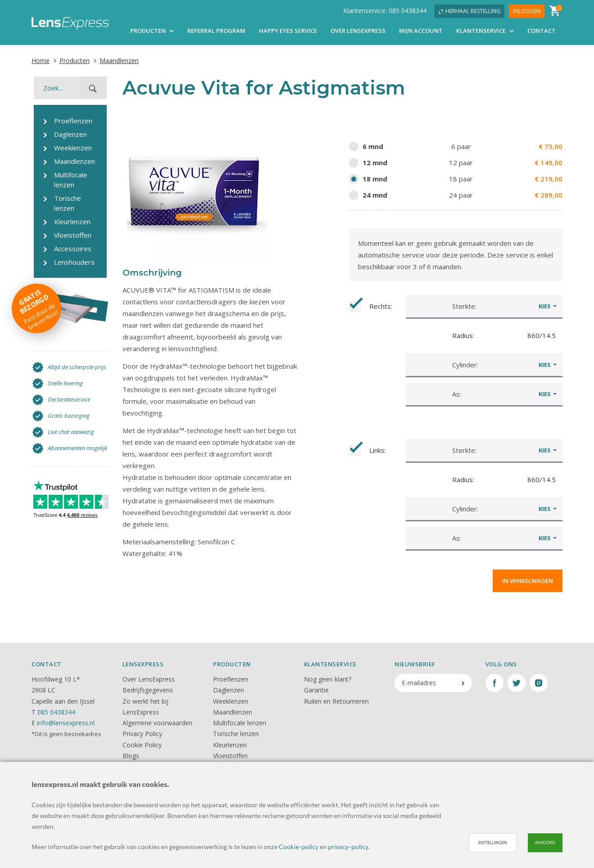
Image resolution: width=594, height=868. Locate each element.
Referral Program (216, 31)
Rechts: (371, 306)
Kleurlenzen (230, 745)
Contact (542, 31)
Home (41, 61)
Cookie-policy (299, 847)
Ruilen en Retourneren (336, 701)
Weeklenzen (231, 701)
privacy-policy (348, 847)
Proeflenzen (231, 679)
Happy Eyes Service (288, 31)
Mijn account (421, 31)
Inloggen (527, 11)
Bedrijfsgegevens (148, 690)
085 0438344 (56, 712)
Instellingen (493, 843)
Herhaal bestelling (469, 11)
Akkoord (545, 843)
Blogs (131, 756)
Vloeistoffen (230, 756)
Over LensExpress (358, 31)
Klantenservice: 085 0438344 (385, 11)
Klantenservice (485, 31)
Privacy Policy (142, 734)
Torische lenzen (236, 734)
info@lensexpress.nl (66, 723)
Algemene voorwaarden (157, 723)
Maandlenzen (116, 61)
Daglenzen (229, 690)
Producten (152, 31)
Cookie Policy (142, 745)
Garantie (316, 690)
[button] (484, 306)
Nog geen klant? (328, 679)
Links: (367, 450)
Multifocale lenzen (240, 723)
